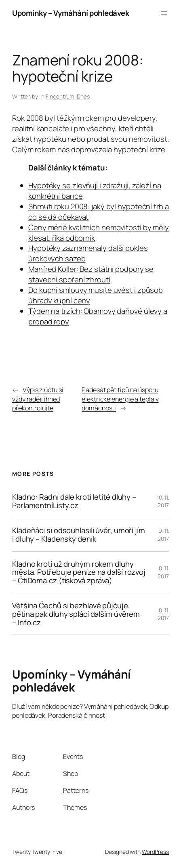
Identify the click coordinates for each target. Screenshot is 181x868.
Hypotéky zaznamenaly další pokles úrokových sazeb (88, 253)
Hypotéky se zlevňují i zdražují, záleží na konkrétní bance (95, 191)
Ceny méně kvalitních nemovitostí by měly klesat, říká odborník (99, 233)
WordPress (155, 852)
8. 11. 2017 (163, 572)
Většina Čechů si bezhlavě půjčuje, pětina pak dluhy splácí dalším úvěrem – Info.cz (76, 614)
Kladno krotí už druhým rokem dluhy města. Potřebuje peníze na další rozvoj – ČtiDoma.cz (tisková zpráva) (79, 572)
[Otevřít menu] (164, 13)
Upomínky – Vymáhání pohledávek (71, 13)
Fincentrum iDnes (67, 96)
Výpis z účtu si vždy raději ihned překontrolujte (38, 399)
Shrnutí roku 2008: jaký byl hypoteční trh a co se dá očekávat (99, 212)
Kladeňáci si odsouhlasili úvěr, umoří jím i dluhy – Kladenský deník (79, 535)
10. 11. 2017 (163, 501)
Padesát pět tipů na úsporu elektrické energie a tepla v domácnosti (120, 399)
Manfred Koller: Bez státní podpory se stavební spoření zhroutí (91, 274)
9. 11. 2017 (163, 535)
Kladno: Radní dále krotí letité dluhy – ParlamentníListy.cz (74, 501)
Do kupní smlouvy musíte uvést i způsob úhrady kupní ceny (96, 295)
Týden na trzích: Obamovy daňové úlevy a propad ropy (98, 316)
